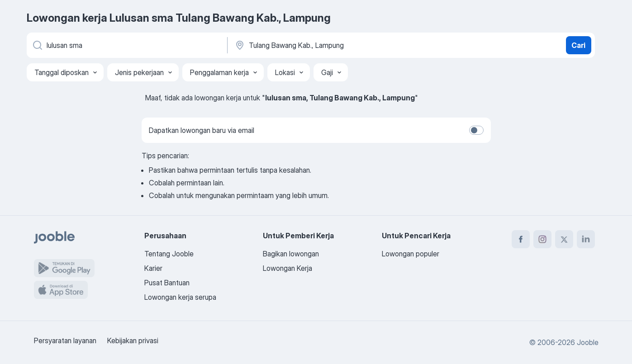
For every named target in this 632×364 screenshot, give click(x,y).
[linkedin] (586, 239)
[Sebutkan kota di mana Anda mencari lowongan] (328, 45)
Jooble (588, 342)
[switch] (476, 130)
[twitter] (564, 239)
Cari (578, 45)
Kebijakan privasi (133, 340)
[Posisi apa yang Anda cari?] (126, 45)
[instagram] (542, 239)
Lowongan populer (411, 254)
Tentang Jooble (169, 254)
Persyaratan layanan (65, 340)
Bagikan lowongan (291, 254)
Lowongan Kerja (287, 268)
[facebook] (521, 239)
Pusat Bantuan (167, 283)
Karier (153, 268)
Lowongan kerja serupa (180, 297)
